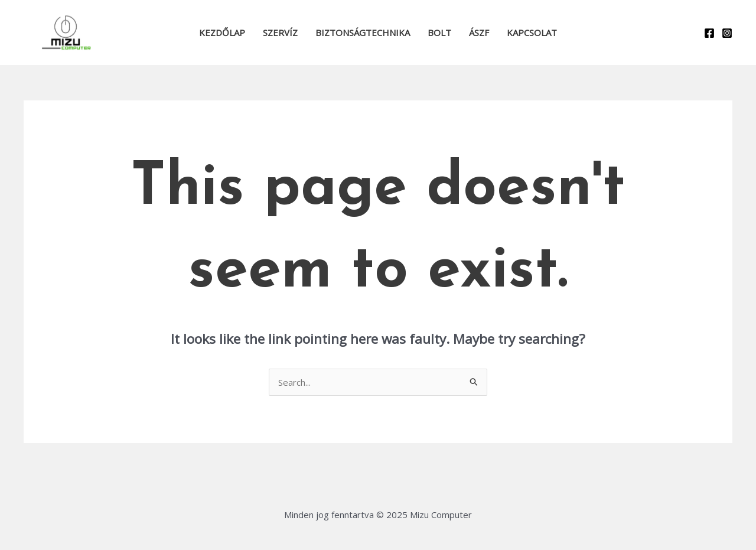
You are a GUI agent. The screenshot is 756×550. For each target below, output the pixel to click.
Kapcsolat (532, 32)
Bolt (439, 32)
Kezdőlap (222, 32)
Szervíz (280, 32)
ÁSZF (479, 32)
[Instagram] (727, 33)
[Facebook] (709, 33)
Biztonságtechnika (363, 32)
